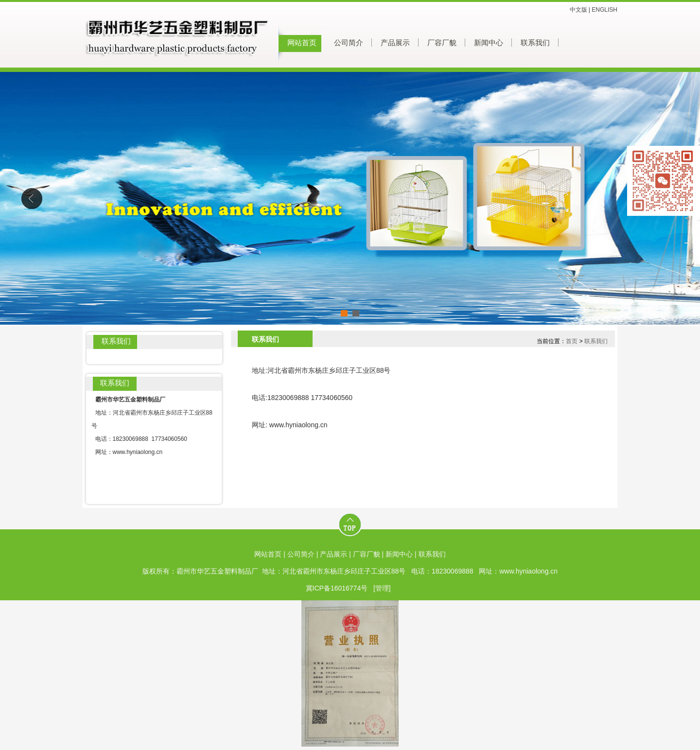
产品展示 (395, 43)
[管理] (382, 588)
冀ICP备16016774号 (337, 588)
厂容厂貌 (442, 43)
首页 (572, 341)
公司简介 (349, 43)
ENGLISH (604, 10)
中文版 (578, 10)
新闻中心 (489, 43)
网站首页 (302, 43)
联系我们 (535, 43)
